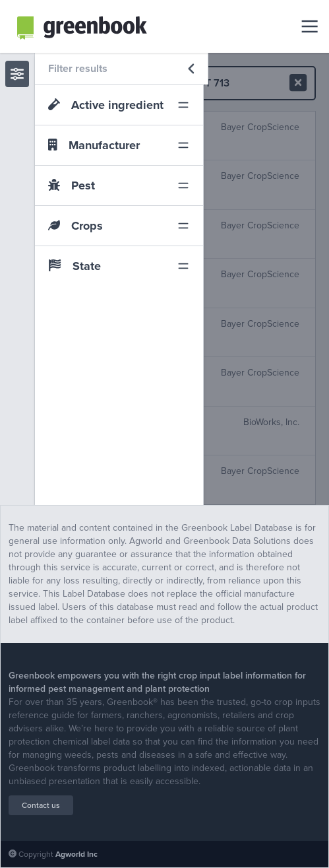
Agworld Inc (76, 854)
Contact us (41, 805)
